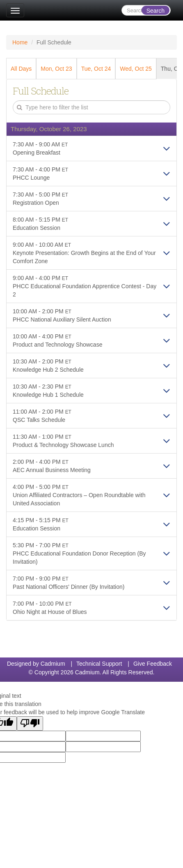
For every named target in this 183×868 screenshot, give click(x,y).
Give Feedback (153, 664)
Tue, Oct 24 (96, 69)
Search (156, 11)
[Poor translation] (30, 723)
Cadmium (53, 664)
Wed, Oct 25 (136, 69)
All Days (21, 69)
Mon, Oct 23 (56, 69)
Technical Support (99, 664)
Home (20, 42)
